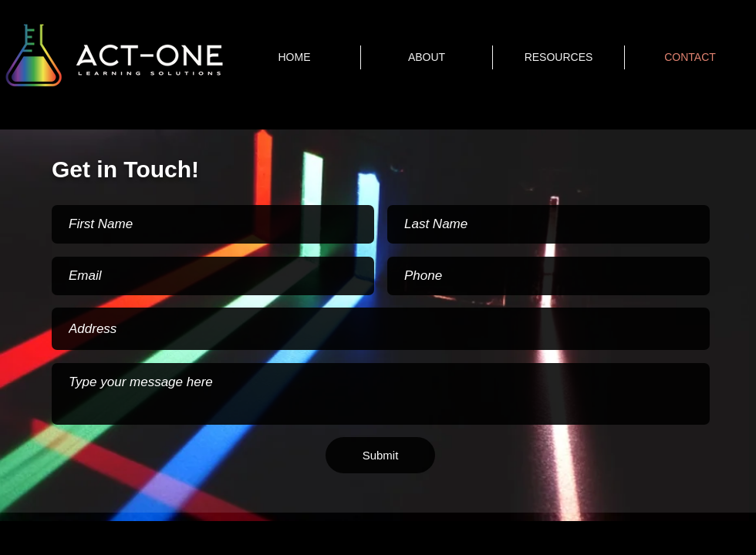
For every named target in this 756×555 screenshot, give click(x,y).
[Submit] (380, 455)
